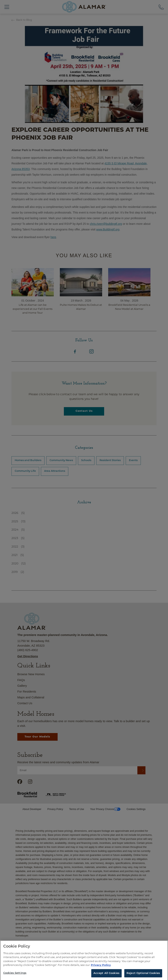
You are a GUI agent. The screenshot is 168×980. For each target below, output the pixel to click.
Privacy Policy (101, 968)
